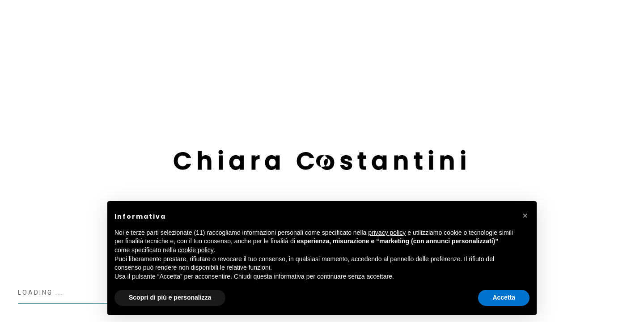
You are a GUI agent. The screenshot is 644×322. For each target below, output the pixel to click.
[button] (525, 216)
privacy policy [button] (387, 233)
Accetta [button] (504, 297)
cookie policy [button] (196, 250)
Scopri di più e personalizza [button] (170, 297)
